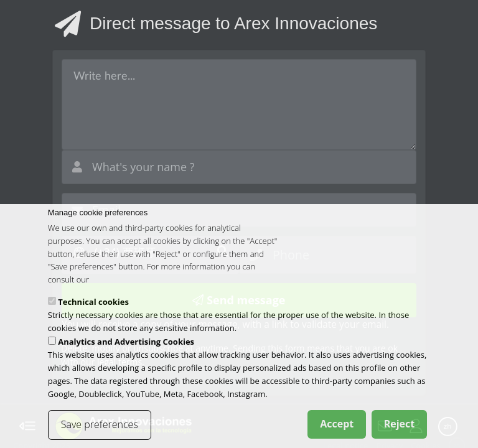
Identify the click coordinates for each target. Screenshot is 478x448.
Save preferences (100, 431)
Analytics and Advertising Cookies (126, 348)
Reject (400, 431)
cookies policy (116, 286)
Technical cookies (93, 309)
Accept (337, 431)
